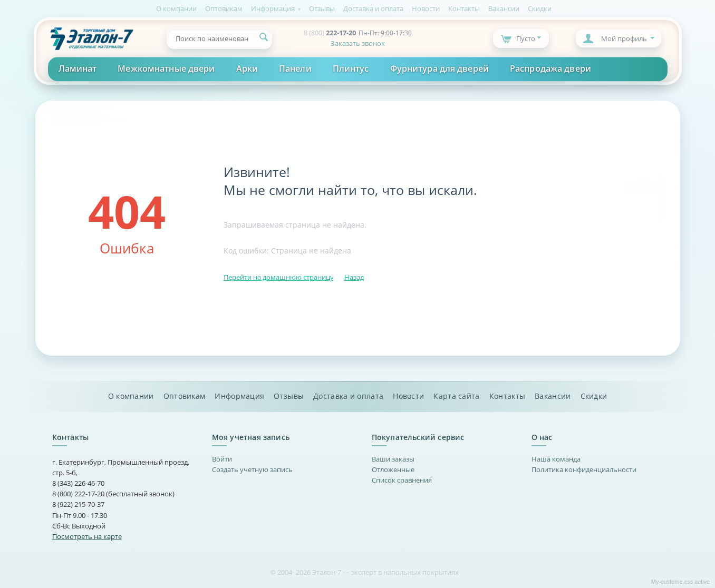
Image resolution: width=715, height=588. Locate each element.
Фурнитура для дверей (439, 68)
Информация (273, 8)
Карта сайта (456, 396)
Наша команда (556, 459)
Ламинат (78, 68)
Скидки (540, 8)
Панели (295, 68)
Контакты (464, 8)
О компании (176, 8)
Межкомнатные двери (166, 68)
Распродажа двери (550, 68)
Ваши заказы (393, 459)
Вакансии (504, 8)
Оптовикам (224, 8)
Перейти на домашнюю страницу (279, 277)
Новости (426, 8)
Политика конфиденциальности (584, 469)
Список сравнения (402, 480)
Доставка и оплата (373, 8)
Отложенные (393, 469)
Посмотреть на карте (87, 536)
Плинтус (351, 68)
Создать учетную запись (252, 469)
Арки (247, 68)
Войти (222, 459)
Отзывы (322, 8)
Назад (354, 277)
